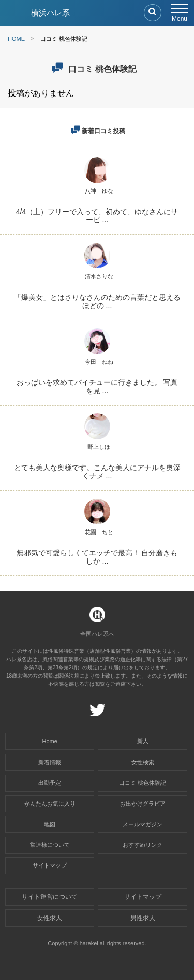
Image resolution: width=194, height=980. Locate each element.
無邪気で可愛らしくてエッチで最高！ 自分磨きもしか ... (97, 557)
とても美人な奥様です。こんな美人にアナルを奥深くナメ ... (97, 472)
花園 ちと (99, 532)
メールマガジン (143, 824)
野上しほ (99, 447)
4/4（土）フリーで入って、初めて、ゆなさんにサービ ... (97, 216)
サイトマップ (50, 865)
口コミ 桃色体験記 (143, 783)
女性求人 (50, 918)
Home (50, 741)
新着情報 (50, 762)
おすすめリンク (143, 845)
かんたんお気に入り (50, 804)
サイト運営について (50, 897)
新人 (143, 741)
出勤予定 (50, 783)
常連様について (50, 845)
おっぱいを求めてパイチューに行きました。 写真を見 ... (97, 387)
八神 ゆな (99, 191)
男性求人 (143, 918)
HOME (16, 39)
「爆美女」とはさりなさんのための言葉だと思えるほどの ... (97, 301)
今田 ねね (99, 362)
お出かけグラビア (143, 804)
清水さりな (99, 276)
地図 (50, 824)
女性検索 (143, 762)
